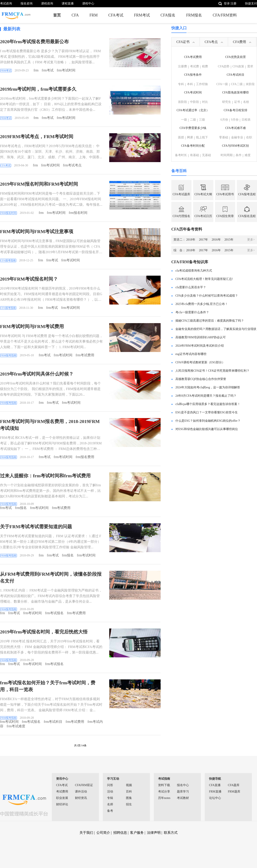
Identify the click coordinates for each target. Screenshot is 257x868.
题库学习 (183, 792)
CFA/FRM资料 (225, 15)
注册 (233, 4)
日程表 (246, 120)
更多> (251, 240)
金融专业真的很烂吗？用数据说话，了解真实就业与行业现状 (216, 329)
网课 (190, 137)
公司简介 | (104, 833)
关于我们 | (87, 833)
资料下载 (164, 785)
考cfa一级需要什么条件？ (192, 312)
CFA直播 (215, 785)
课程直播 (68, 4)
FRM (94, 15)
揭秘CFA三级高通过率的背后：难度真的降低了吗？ (210, 321)
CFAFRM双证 (84, 785)
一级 (184, 120)
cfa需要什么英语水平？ (191, 287)
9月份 (235, 120)
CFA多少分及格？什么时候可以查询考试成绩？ (207, 296)
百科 (129, 792)
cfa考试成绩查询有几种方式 (194, 271)
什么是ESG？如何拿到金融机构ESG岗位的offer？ (208, 421)
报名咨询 (27, 4)
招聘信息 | (121, 833)
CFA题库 (234, 785)
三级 (202, 120)
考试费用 (62, 792)
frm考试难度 (16, 726)
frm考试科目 (53, 722)
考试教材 (183, 798)
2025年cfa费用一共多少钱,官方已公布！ (202, 304)
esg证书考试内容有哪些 (191, 354)
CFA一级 (222, 84)
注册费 (182, 66)
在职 (249, 137)
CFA (75, 15)
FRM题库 (234, 792)
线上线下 (202, 137)
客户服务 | (138, 833)
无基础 (206, 155)
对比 (205, 102)
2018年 (192, 240)
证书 (237, 102)
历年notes (164, 798)
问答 (110, 785)
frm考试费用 (85, 355)
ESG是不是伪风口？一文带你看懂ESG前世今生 (207, 412)
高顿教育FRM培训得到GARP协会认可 (201, 337)
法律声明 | (155, 833)
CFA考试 (116, 15)
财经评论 (62, 804)
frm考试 (48, 70)
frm (36, 70)
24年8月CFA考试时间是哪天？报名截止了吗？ (206, 396)
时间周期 (227, 155)
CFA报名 (168, 15)
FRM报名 (194, 15)
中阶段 (194, 102)
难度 (248, 155)
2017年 (205, 240)
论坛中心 (215, 798)
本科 (190, 84)
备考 (110, 811)
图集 (129, 798)
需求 (250, 66)
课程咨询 (47, 4)
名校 (246, 102)
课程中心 (88, 4)
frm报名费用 (85, 457)
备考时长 (181, 155)
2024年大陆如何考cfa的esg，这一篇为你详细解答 (208, 387)
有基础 (194, 155)
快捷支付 (251, 4)
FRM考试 (142, 15)
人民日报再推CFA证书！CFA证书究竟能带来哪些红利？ (212, 371)
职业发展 (62, 798)
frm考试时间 (66, 70)
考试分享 (164, 792)
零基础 (224, 137)
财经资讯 (81, 798)
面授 (181, 137)
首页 (57, 15)
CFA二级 (237, 84)
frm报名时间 (78, 213)
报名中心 (183, 785)
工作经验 (202, 84)
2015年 (229, 240)
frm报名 (21, 508)
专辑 (110, 798)
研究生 (227, 102)
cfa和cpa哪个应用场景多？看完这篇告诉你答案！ (208, 404)
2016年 (218, 240)
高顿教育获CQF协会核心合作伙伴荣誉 (201, 379)
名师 (110, 804)
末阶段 (250, 84)
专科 (181, 84)
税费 (205, 66)
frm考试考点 (72, 165)
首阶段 (182, 102)
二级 (193, 120)
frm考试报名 (54, 613)
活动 (110, 792)
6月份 (224, 120)
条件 (239, 155)
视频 (129, 785)
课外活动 (81, 792)
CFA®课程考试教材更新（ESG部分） (200, 362)
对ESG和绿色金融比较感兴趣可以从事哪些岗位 (207, 429)
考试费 (194, 66)
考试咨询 (6, 4)
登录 (227, 4)
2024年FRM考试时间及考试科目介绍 (200, 346)
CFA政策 (238, 66)
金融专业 (237, 137)
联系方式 (171, 833)
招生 (129, 804)
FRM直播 (215, 792)
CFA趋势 (224, 66)
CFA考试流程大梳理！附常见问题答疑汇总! (204, 279)
